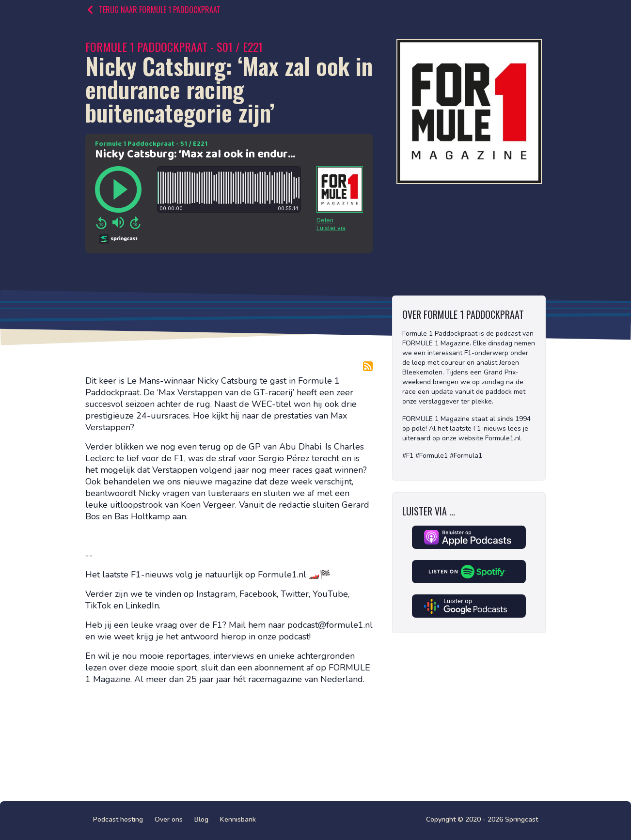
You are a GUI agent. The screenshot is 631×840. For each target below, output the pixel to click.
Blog (201, 819)
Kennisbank (238, 819)
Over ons (169, 819)
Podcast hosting (118, 819)
